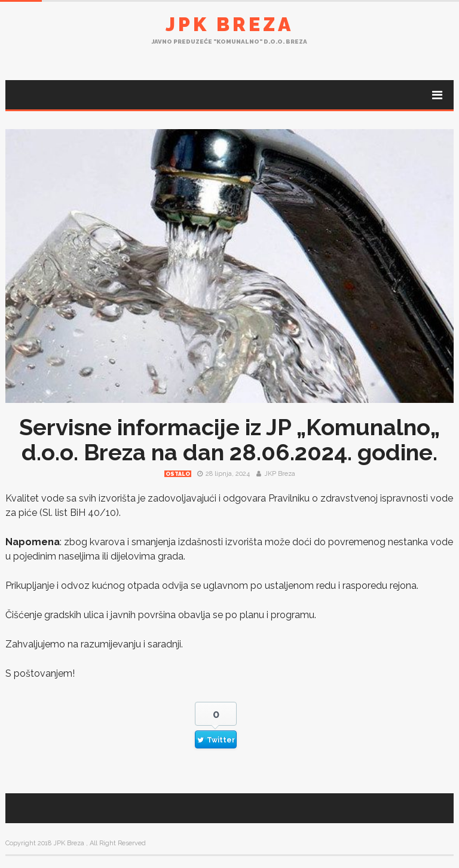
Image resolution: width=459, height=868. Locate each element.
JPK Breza (229, 24)
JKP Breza (280, 474)
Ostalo (178, 474)
